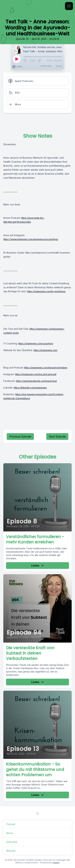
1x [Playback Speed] (32, 61)
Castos (56, 863)
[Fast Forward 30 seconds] (40, 61)
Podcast (11, 824)
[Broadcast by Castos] (17, 67)
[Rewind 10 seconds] (25, 61)
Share (59, 66)
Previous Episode (20, 437)
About (9, 833)
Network (11, 851)
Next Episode (57, 437)
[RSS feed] (38, 813)
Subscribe (46, 66)
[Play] (17, 59)
